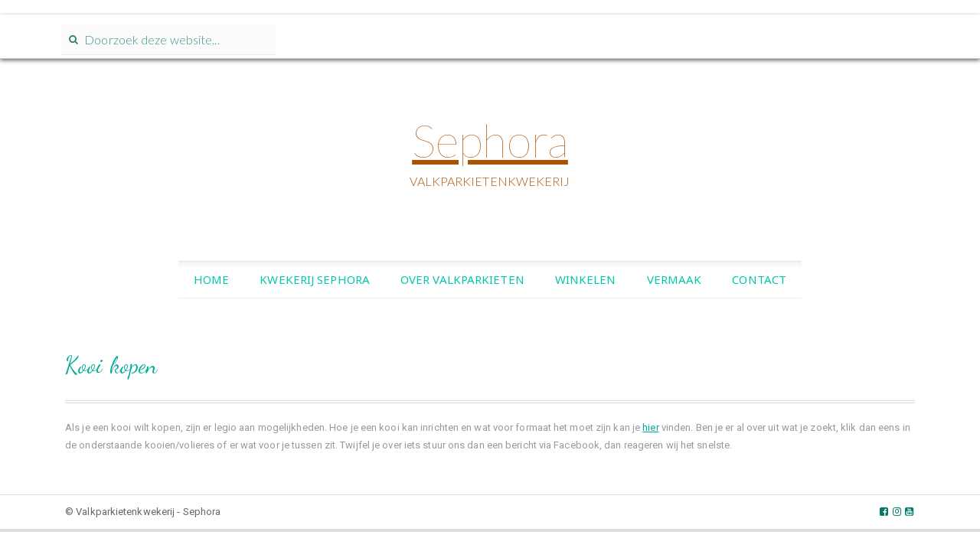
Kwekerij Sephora (315, 283)
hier (650, 431)
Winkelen (586, 283)
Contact (759, 283)
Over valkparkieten (462, 283)
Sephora (490, 145)
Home (211, 283)
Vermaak (675, 283)
